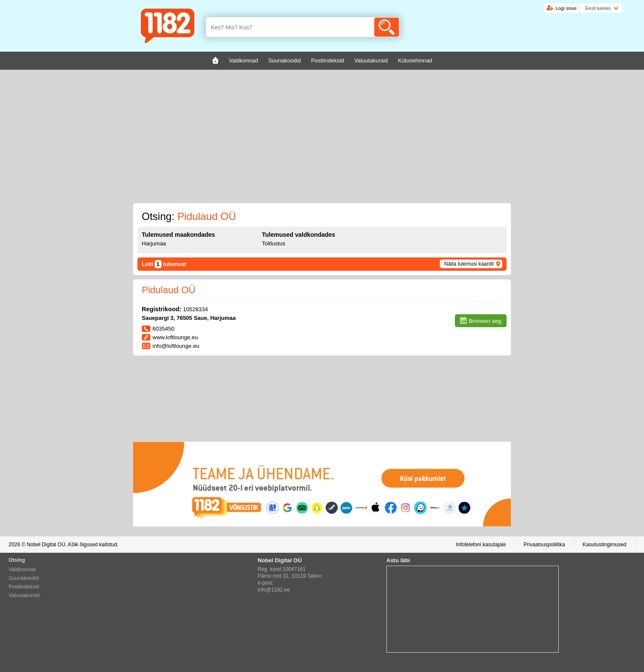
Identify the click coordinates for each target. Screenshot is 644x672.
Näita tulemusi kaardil (469, 264)
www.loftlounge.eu (175, 337)
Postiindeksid (24, 587)
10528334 (196, 309)
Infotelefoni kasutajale (481, 545)
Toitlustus (274, 243)
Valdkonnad (22, 570)
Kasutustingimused (605, 545)
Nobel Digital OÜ (46, 545)
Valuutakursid (24, 595)
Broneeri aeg (485, 321)
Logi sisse (566, 8)
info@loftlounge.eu (176, 346)
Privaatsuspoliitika (544, 545)
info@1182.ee (274, 590)
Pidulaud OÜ (169, 290)
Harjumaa (154, 243)
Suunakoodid (24, 578)
